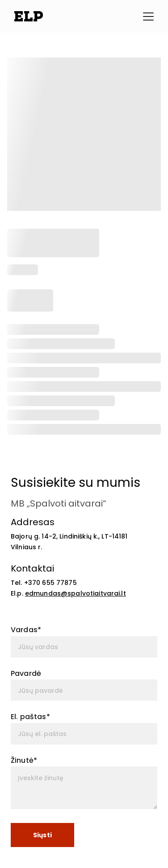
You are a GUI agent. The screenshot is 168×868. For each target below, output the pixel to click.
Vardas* (26, 630)
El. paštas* (30, 717)
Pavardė (26, 673)
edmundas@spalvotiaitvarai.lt (76, 593)
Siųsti (42, 835)
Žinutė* (24, 760)
